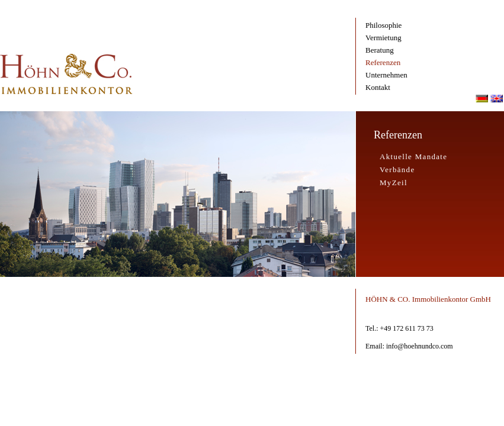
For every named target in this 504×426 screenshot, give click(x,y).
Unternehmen (386, 75)
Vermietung (383, 38)
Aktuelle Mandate (413, 156)
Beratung (380, 50)
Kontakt (378, 87)
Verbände (397, 170)
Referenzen (383, 62)
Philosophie (383, 25)
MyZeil (394, 183)
